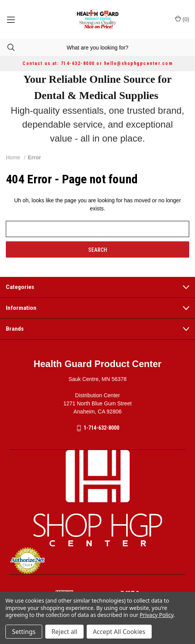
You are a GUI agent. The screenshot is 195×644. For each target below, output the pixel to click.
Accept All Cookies (119, 632)
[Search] (7, 47)
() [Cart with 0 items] (182, 19)
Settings (24, 632)
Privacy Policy (157, 615)
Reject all (64, 632)
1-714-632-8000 (101, 428)
